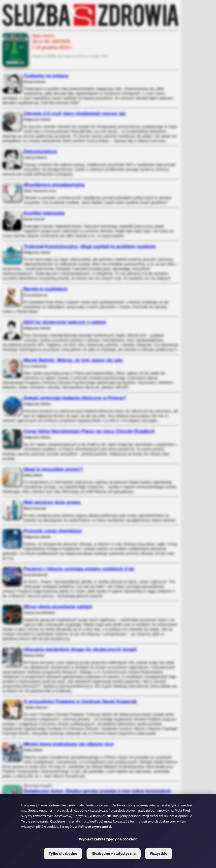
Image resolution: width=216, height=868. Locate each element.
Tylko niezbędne (63, 854)
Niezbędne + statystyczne (114, 854)
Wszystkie (159, 854)
